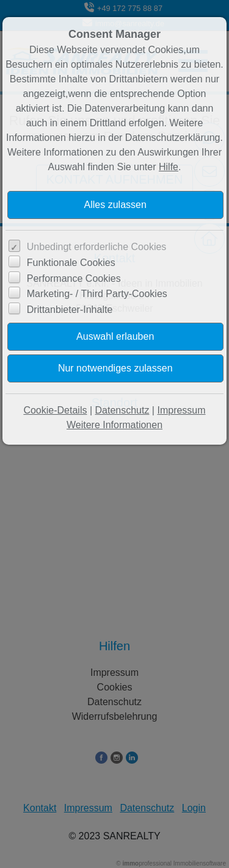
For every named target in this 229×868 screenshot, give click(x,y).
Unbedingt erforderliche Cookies (97, 247)
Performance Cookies (74, 278)
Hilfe (169, 167)
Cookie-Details (55, 410)
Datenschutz (122, 410)
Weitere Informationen (114, 425)
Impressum (181, 410)
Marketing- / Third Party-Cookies (97, 294)
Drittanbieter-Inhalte (70, 310)
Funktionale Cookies (71, 263)
